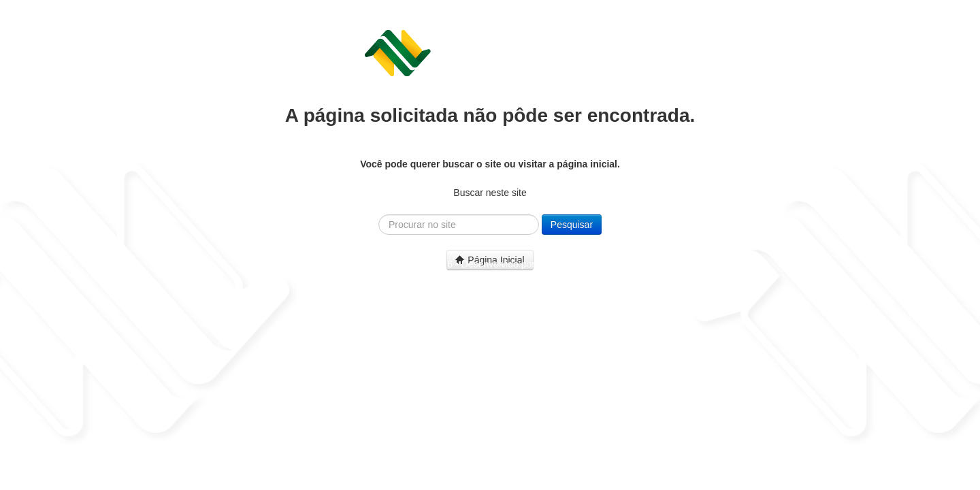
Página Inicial (490, 260)
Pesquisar (572, 225)
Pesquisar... (379, 215)
